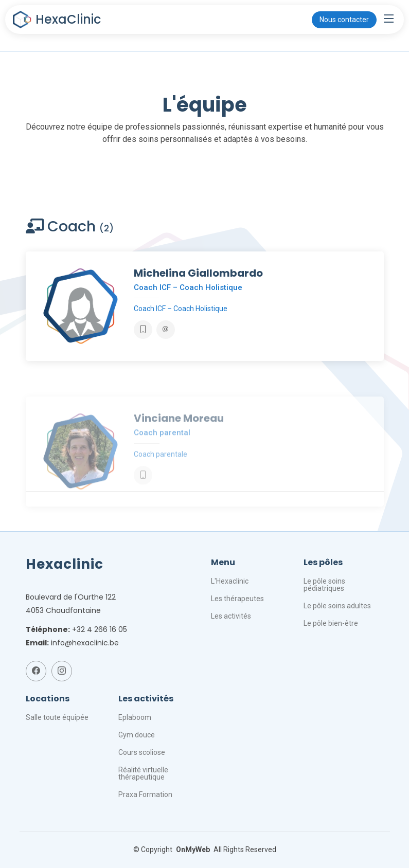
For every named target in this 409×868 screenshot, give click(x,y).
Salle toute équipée (57, 717)
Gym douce (137, 735)
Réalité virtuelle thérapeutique (143, 773)
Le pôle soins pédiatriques (324, 585)
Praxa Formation (145, 794)
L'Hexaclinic (230, 581)
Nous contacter (344, 20)
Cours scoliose (142, 752)
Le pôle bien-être (331, 623)
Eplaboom (135, 717)
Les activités (231, 616)
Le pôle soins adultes (337, 606)
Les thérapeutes (237, 599)
